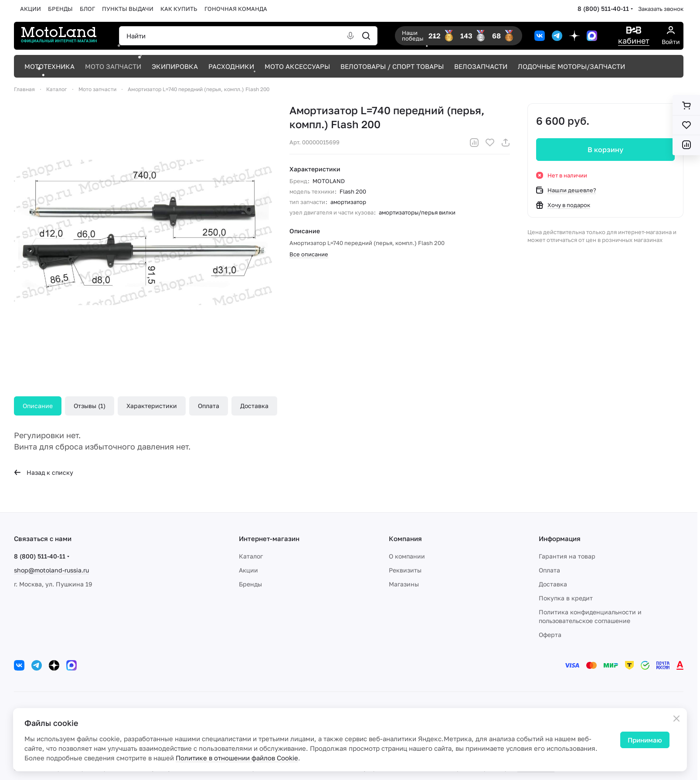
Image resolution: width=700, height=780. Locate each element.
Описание (38, 406)
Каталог (251, 556)
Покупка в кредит (566, 598)
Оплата (209, 406)
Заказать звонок (661, 9)
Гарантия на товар (567, 556)
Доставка (254, 406)
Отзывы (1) (90, 406)
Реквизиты (405, 570)
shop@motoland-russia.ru (51, 570)
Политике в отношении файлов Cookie (237, 758)
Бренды (250, 584)
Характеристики (152, 406)
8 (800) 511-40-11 (603, 9)
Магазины (404, 584)
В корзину (605, 150)
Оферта (550, 635)
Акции (248, 570)
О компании (407, 556)
